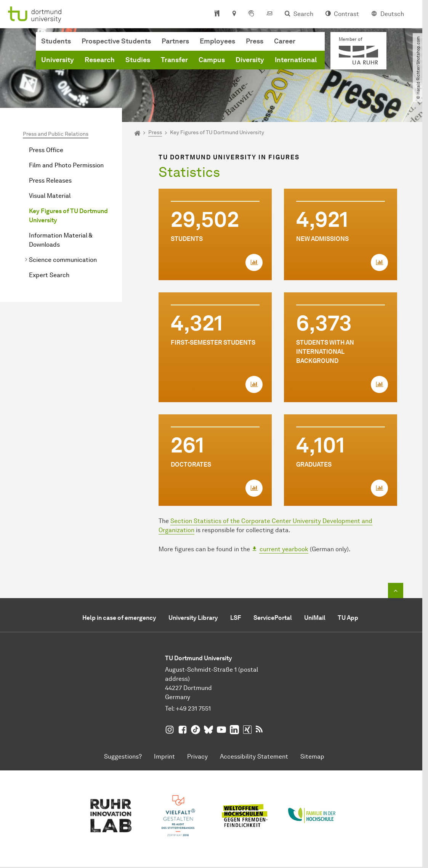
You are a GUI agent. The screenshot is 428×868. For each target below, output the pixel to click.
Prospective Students (116, 41)
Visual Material (50, 196)
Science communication (63, 260)
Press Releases (50, 180)
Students (56, 41)
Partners (175, 41)
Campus (212, 60)
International (296, 60)
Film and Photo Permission (66, 165)
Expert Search (49, 275)
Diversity (250, 60)
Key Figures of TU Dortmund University (68, 216)
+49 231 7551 (193, 708)
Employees (217, 41)
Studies (138, 60)
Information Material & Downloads (61, 240)
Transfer (174, 60)
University (58, 60)
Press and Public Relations (56, 134)
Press (255, 41)
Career (285, 41)
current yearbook (284, 549)
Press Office (46, 150)
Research (100, 60)
